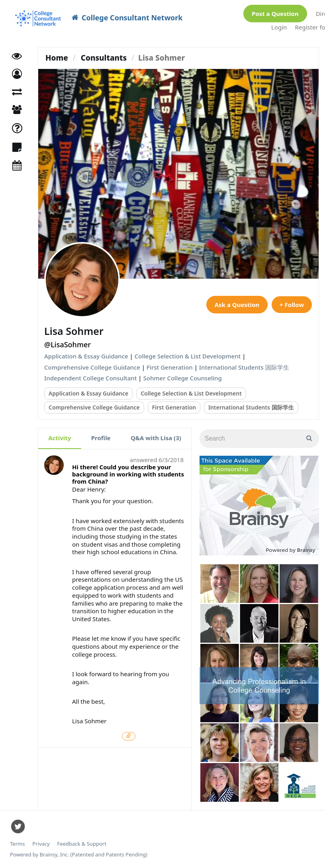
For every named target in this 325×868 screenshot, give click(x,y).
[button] (17, 74)
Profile (101, 438)
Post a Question (275, 14)
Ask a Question (237, 305)
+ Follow (292, 305)
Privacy (41, 844)
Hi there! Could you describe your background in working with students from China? (128, 474)
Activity (60, 438)
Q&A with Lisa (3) (156, 438)
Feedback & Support (82, 844)
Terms (17, 844)
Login (279, 27)
